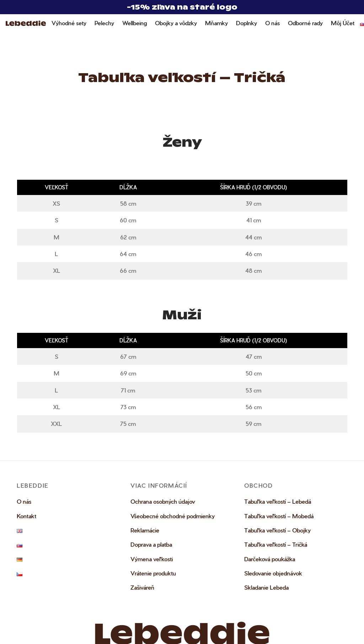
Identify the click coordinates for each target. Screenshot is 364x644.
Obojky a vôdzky (176, 23)
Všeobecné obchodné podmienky (173, 517)
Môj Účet (343, 23)
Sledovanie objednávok (273, 574)
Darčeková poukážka (270, 560)
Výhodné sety (69, 23)
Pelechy (104, 23)
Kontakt (26, 517)
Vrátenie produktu (153, 574)
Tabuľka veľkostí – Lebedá (278, 502)
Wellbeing (135, 23)
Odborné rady (305, 23)
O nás (272, 23)
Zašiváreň (142, 588)
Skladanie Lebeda (266, 588)
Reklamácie (145, 531)
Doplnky (247, 23)
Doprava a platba (151, 545)
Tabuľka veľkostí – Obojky (277, 531)
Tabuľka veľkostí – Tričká (276, 545)
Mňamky (216, 23)
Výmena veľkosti (152, 560)
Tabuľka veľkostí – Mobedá (279, 517)
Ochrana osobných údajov (163, 502)
